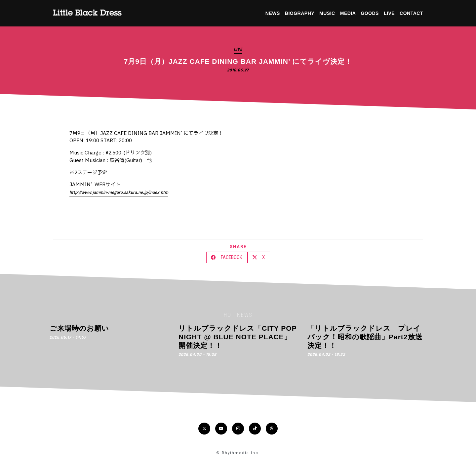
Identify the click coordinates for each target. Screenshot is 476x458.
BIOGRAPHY (300, 13)
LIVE (389, 13)
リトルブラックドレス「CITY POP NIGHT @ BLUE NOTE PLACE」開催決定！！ (238, 337)
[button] (227, 257)
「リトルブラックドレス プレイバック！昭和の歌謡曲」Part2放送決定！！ (365, 337)
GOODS (370, 13)
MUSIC (327, 13)
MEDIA (348, 13)
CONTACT (411, 13)
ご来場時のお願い (79, 328)
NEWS (273, 13)
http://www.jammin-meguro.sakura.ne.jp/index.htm (119, 192)
